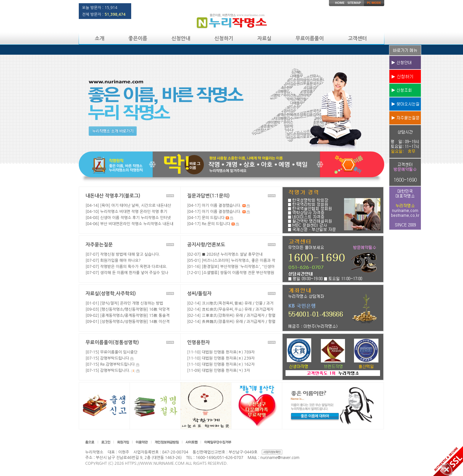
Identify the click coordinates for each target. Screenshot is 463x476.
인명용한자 (199, 342)
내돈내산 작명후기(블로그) (113, 196)
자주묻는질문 (99, 245)
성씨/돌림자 (199, 293)
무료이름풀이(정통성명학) (112, 342)
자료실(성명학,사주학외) (111, 293)
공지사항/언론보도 (206, 245)
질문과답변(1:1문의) (208, 196)
